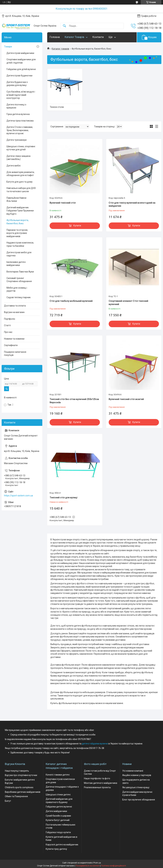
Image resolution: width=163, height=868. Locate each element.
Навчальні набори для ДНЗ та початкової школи (21, 190)
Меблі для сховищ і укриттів (17, 289)
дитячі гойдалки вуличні (95, 744)
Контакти (98, 37)
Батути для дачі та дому (20, 182)
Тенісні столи (57, 107)
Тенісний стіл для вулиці (64, 498)
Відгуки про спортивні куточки (21, 775)
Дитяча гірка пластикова (20, 121)
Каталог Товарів (74, 37)
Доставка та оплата (15, 306)
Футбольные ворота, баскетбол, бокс (18, 222)
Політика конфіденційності (113, 866)
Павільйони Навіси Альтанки (16, 199)
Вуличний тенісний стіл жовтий (126, 399)
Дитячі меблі (14, 166)
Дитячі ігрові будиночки (19, 76)
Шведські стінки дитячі (58, 795)
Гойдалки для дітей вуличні (21, 69)
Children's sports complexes (19, 787)
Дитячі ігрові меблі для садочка (19, 254)
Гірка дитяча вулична (18, 114)
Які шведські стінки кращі (136, 787)
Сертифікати (11, 345)
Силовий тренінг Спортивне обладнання (19, 280)
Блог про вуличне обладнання (139, 800)
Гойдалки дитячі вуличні (59, 807)
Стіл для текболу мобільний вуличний (71, 301)
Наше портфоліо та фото (97, 778)
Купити (77, 226)
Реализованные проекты (97, 787)
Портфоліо (10, 319)
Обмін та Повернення (16, 796)
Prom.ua (97, 863)
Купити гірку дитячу (56, 849)
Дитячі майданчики (56, 811)
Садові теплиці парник (19, 297)
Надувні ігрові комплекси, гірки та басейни (20, 244)
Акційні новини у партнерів (137, 775)
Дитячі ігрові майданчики (20, 53)
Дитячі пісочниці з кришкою (16, 106)
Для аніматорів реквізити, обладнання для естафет (20, 174)
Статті (7, 325)
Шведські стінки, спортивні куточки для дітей (21, 148)
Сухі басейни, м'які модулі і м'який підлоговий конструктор (21, 95)
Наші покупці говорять (17, 771)
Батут (8, 801)
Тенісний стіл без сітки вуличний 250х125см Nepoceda (74, 401)
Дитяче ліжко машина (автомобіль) (18, 158)
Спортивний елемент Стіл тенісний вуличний (128, 303)
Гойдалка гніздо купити (58, 832)
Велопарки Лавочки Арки (20, 272)
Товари (8, 47)
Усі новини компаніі (133, 771)
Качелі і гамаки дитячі (58, 775)
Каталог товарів (60, 49)
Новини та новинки (14, 339)
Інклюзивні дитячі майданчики (16, 264)
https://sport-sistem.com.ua (18, 496)
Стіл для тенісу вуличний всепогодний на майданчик (132, 204)
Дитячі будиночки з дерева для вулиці (17, 84)
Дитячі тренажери (17, 140)
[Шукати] (64, 26)
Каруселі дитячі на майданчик (62, 845)
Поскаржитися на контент (88, 866)
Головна (55, 37)
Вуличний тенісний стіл (63, 203)
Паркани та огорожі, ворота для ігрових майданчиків (17, 233)
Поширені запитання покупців (15, 354)
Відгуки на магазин (14, 312)
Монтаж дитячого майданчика (101, 783)
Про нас (8, 332)
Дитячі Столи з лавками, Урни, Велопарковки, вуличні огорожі (20, 130)
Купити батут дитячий (58, 820)
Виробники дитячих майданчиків (23, 792)
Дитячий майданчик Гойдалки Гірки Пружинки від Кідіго (20, 211)
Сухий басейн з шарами (58, 816)
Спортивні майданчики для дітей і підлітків (21, 61)
